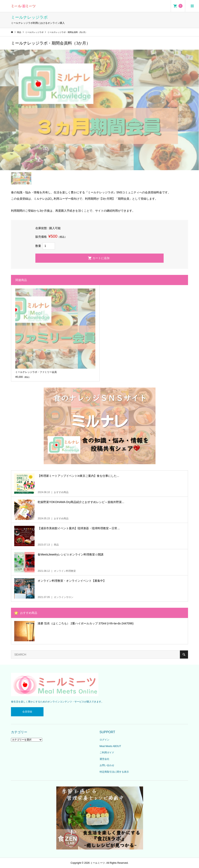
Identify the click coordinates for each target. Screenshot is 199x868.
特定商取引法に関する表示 (114, 772)
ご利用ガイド (107, 753)
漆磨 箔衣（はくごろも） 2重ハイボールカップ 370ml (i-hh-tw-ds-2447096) (85, 623)
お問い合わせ (107, 765)
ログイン (104, 740)
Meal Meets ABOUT (110, 746)
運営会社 (104, 759)
